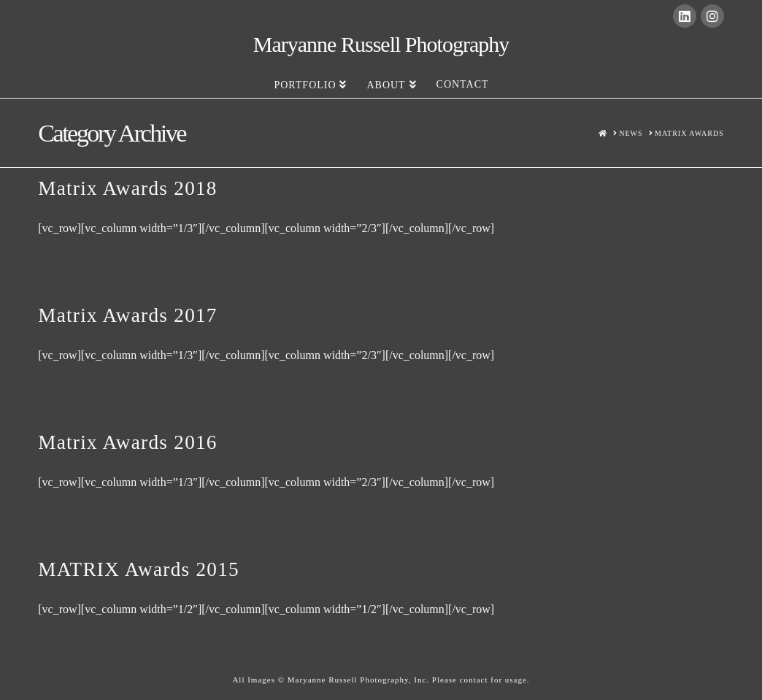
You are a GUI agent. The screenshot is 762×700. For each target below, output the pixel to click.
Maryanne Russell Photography (381, 45)
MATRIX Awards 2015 (139, 569)
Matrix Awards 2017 (128, 315)
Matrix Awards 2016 (128, 442)
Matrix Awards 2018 (128, 188)
